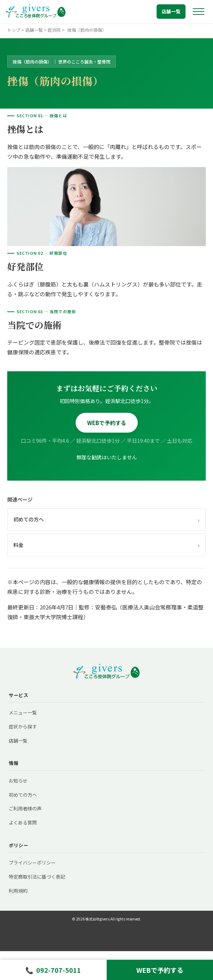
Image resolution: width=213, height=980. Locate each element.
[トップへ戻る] (36, 12)
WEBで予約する (107, 423)
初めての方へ (107, 520)
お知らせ (18, 781)
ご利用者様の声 (25, 808)
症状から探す (23, 727)
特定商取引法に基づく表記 (37, 877)
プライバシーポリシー (32, 863)
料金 (107, 545)
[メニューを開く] (199, 12)
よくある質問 (23, 822)
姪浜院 (54, 30)
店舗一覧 (171, 11)
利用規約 (18, 891)
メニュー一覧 (23, 712)
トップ (14, 30)
